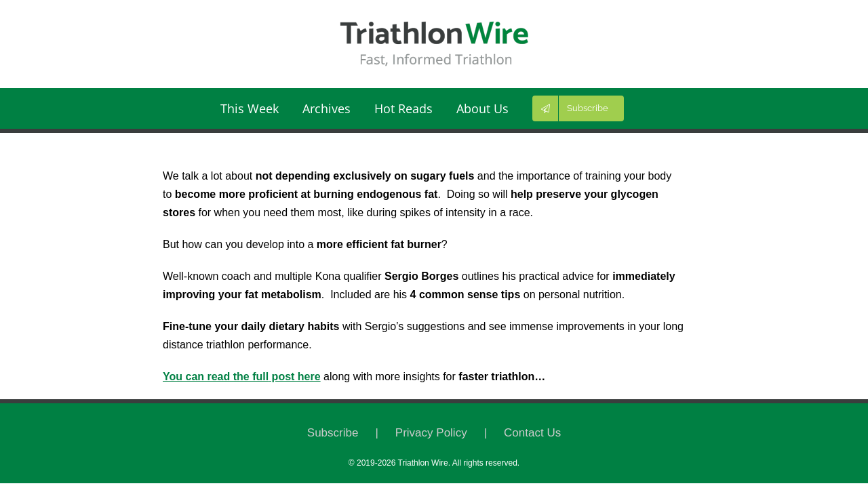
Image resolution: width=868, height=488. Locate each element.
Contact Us (532, 433)
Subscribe (333, 433)
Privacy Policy (431, 433)
